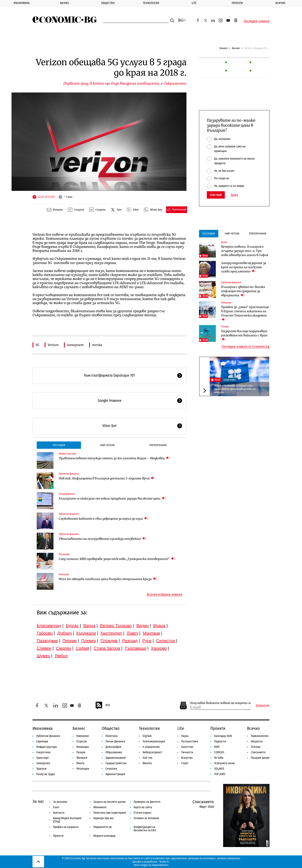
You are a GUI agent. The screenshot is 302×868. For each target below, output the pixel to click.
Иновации (83, 747)
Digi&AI (147, 736)
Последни (59, 445)
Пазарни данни (260, 758)
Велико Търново (116, 626)
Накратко (257, 741)
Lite (194, 3)
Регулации (64, 554)
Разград (130, 641)
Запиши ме (263, 705)
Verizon (53, 345)
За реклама (60, 802)
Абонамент (100, 807)
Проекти (237, 3)
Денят (224, 242)
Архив (234, 195)
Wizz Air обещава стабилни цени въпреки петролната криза (108, 579)
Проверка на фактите (147, 802)
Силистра (165, 641)
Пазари (225, 327)
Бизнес (65, 3)
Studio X (164, 862)
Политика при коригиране (110, 813)
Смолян (64, 648)
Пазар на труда (46, 774)
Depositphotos (160, 865)
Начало (224, 48)
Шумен (43, 656)
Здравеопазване (116, 758)
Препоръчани (158, 445)
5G (37, 345)
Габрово (45, 633)
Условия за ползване (146, 818)
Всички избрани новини (165, 595)
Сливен (44, 648)
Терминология (260, 736)
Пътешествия (190, 741)
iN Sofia (219, 758)
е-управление (151, 747)
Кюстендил (111, 633)
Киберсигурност (152, 752)
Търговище (136, 648)
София (82, 648)
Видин (142, 626)
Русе (147, 641)
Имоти (80, 763)
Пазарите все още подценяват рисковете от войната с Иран (244, 335)
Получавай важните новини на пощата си (220, 703)
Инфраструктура (67, 454)
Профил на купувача (66, 827)
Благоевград (49, 626)
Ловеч (133, 633)
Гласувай (216, 195)
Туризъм (41, 769)
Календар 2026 (223, 736)
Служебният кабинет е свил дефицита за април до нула (103, 519)
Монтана (151, 633)
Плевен (89, 641)
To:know (256, 747)
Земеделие (43, 763)
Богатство (187, 747)
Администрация (115, 774)
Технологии (151, 3)
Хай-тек (148, 758)
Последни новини (257, 21)
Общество (108, 3)
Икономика (21, 3)
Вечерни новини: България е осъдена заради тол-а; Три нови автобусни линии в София (245, 251)
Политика (112, 736)
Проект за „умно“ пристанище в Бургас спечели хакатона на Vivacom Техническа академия (245, 313)
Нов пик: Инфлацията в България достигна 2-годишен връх (107, 478)
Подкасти (220, 741)
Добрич (64, 633)
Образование (114, 752)
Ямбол (61, 656)
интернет (75, 345)
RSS (103, 705)
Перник (70, 641)
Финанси (82, 758)
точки (97, 345)
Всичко (253, 728)
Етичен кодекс (143, 813)
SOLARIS (219, 769)
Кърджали (86, 633)
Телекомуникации (154, 741)
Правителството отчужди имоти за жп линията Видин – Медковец (114, 458)
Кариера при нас (104, 818)
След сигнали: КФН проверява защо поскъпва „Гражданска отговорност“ (117, 559)
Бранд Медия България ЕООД (67, 820)
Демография (113, 747)
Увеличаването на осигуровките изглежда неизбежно (102, 539)
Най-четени (107, 445)
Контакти (59, 813)
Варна (89, 626)
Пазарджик (47, 641)
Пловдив (109, 641)
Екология (111, 769)
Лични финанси (67, 494)
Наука (185, 736)
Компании (64, 574)
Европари (42, 741)
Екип (56, 807)
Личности (187, 752)
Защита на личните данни (109, 802)
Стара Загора (107, 648)
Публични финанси (69, 474)
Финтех (147, 763)
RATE (217, 747)
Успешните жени (224, 763)
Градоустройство (116, 763)
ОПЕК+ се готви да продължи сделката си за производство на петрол (235, 389)
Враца (159, 626)
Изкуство (187, 758)
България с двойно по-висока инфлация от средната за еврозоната (243, 291)
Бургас (72, 626)
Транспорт (43, 758)
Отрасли (82, 741)
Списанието (258, 752)
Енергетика (230, 380)
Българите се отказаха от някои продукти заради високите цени (112, 498)
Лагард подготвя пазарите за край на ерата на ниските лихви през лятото (244, 267)
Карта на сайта (143, 807)
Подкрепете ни (103, 827)
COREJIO (219, 752)
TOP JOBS (220, 774)
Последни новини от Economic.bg (246, 347)
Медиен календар (104, 836)
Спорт (185, 763)
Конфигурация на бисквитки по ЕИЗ (145, 829)
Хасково (159, 648)
